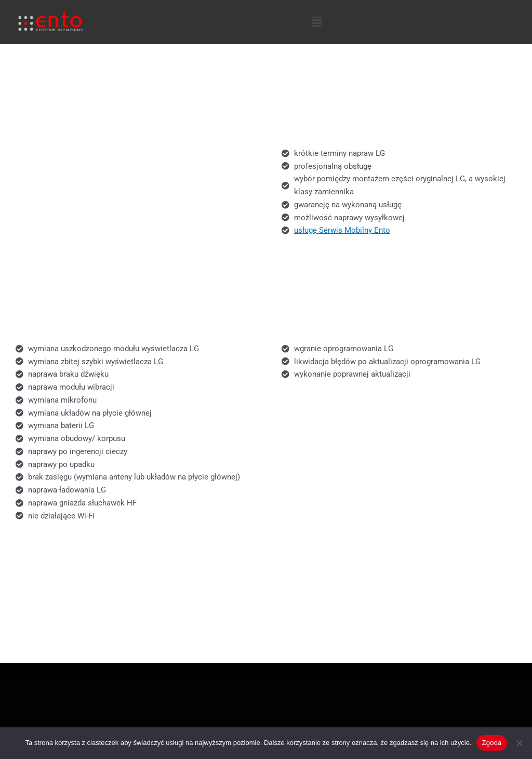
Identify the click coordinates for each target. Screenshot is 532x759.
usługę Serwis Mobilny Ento (342, 230)
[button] (316, 22)
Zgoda (491, 743)
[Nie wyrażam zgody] (519, 743)
